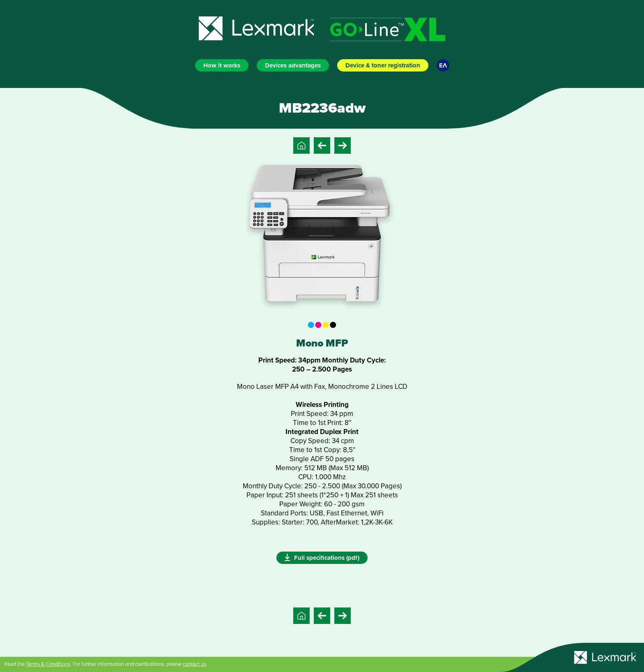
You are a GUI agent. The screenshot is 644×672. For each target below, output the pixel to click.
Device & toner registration (383, 65)
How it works (222, 65)
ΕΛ (443, 65)
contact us (194, 664)
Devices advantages (293, 65)
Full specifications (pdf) (322, 557)
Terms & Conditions (48, 664)
